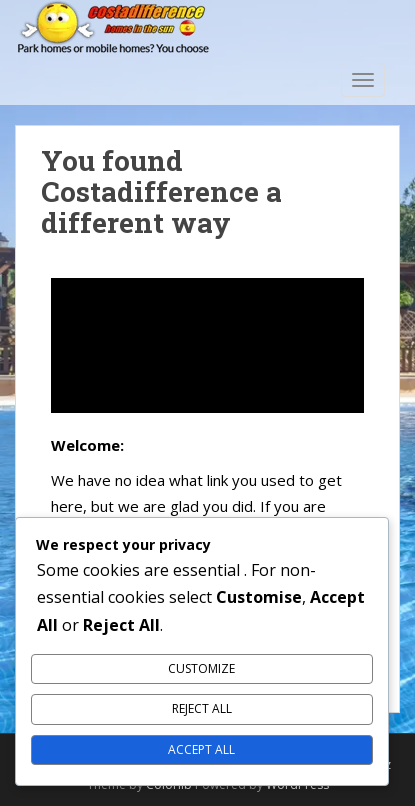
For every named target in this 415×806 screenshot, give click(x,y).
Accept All (201, 749)
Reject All (202, 708)
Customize (201, 668)
